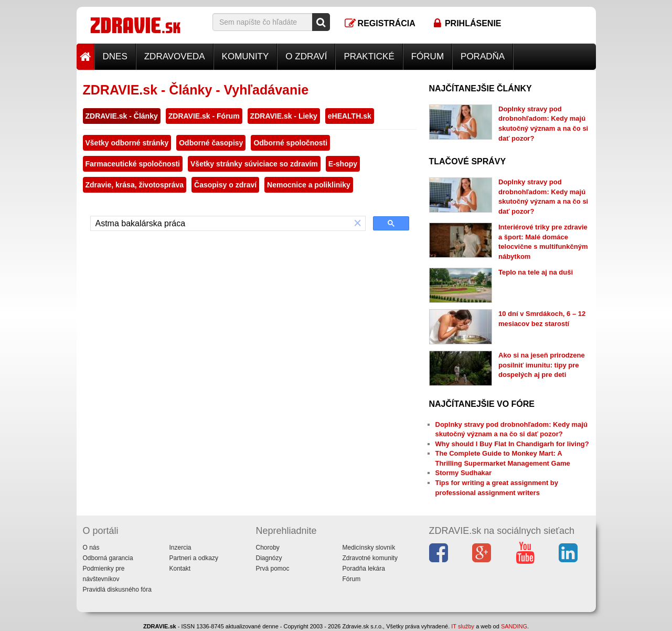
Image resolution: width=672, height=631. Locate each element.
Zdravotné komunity (370, 558)
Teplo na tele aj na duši (536, 272)
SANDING (514, 626)
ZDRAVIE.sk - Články (122, 116)
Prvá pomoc (273, 569)
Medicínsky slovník (369, 548)
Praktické (369, 56)
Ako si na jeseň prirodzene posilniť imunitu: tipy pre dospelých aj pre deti (542, 365)
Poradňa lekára (364, 569)
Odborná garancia (108, 558)
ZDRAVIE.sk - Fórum (204, 116)
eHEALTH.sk (350, 116)
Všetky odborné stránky (127, 143)
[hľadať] (221, 224)
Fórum (428, 56)
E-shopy (343, 164)
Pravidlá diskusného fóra (117, 590)
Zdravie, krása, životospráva (135, 185)
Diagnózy (269, 558)
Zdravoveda (175, 56)
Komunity (246, 56)
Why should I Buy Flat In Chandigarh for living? (512, 444)
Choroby (268, 548)
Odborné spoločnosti (290, 143)
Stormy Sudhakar (464, 473)
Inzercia (180, 548)
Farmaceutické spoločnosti (133, 164)
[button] (358, 223)
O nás (91, 548)
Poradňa (483, 56)
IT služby (463, 626)
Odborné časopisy (211, 143)
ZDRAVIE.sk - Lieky (284, 116)
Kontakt (180, 569)
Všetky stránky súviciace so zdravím (254, 164)
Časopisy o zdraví (225, 185)
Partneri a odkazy (194, 558)
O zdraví (306, 56)
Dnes (115, 56)
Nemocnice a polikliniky (309, 185)
